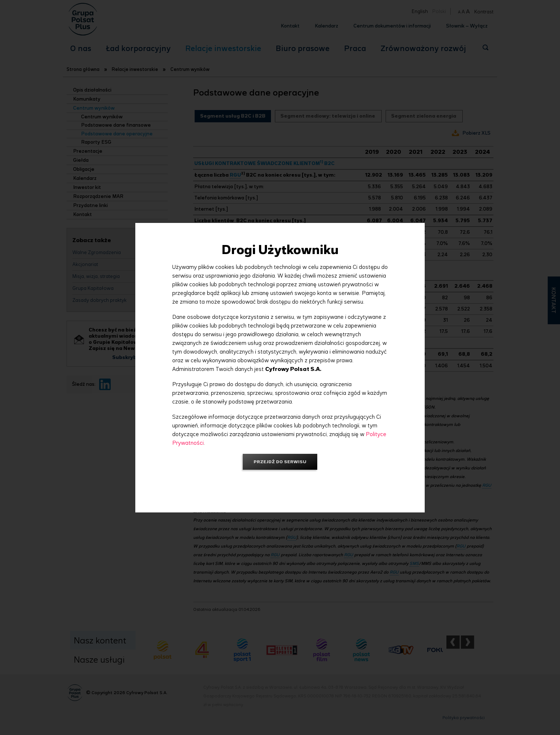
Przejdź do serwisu (280, 462)
